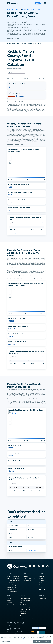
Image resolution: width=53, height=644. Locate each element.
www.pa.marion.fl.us (32, 550)
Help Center (42, 598)
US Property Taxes (16, 10)
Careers (9, 603)
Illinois (41, 583)
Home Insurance (12, 587)
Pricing (9, 600)
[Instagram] (39, 566)
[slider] (8, 76)
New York (42, 585)
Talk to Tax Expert (12, 592)
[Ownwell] (12, 3)
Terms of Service (17, 632)
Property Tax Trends (25, 609)
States (41, 574)
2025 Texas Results (25, 598)
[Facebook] (30, 566)
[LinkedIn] (34, 566)
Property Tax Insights (26, 607)
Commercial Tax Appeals (14, 581)
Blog (21, 603)
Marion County (31, 10)
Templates (23, 614)
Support (41, 596)
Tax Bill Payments (12, 583)
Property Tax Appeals (13, 576)
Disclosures (16, 633)
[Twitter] (43, 566)
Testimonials (23, 611)
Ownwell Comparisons (26, 600)
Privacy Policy (10, 632)
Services (10, 574)
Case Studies (23, 605)
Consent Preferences (12, 637)
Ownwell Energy (12, 585)
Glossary (22, 616)
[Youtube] (47, 566)
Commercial (28, 581)
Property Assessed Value (15, 69)
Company (10, 596)
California (42, 576)
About (9, 598)
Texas (41, 587)
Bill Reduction (11, 589)
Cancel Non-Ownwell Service (28, 618)
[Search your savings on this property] (42, 223)
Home (9, 10)
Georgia (41, 581)
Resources (23, 596)
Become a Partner (12, 605)
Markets (27, 574)
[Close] (51, 641)
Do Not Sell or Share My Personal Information (17, 635)
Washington (43, 589)
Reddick (38, 10)
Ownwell (14, 153)
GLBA (22, 632)
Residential (27, 576)
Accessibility (10, 633)
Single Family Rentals (30, 578)
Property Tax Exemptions (14, 578)
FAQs (40, 600)
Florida (24, 10)
